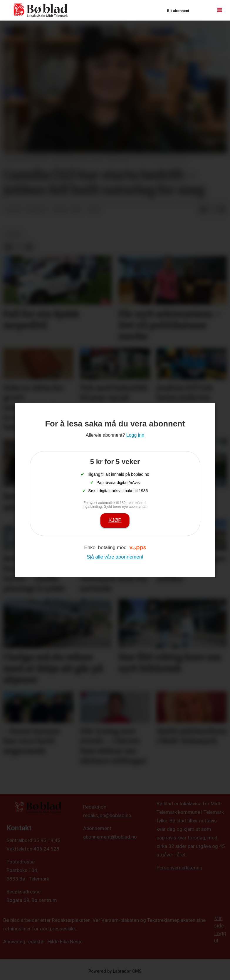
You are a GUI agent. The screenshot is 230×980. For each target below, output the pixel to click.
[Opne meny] (220, 10)
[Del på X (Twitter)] (212, 210)
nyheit (14, 235)
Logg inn (201, 10)
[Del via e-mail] (222, 210)
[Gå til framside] (41, 10)
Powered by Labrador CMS (115, 971)
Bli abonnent (178, 11)
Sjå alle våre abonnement (115, 557)
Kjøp (115, 520)
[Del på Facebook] (203, 210)
